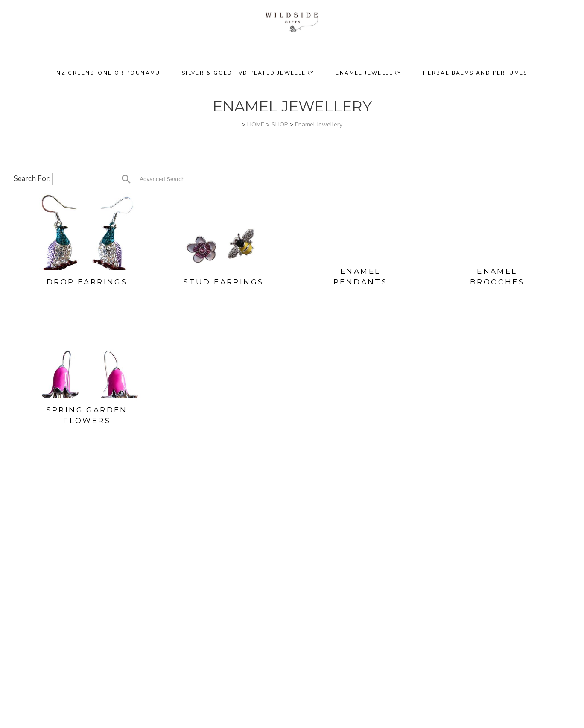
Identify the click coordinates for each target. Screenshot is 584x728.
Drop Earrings (87, 282)
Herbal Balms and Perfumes (475, 73)
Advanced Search (162, 179)
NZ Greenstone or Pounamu (108, 73)
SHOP (280, 124)
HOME (256, 124)
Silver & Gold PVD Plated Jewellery (248, 73)
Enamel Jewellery (368, 73)
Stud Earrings (223, 282)
